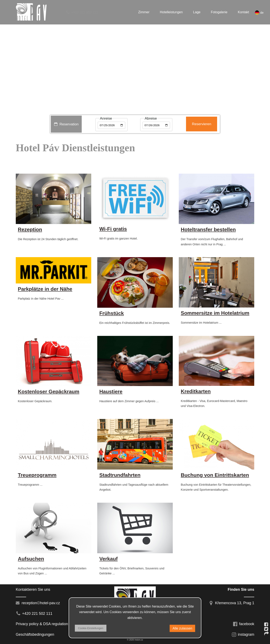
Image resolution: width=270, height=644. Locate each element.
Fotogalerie (219, 12)
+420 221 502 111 (82, 12)
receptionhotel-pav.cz (38, 603)
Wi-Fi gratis (113, 229)
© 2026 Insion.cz (135, 640)
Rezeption (30, 229)
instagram (243, 634)
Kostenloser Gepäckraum (49, 392)
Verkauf (108, 559)
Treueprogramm (37, 475)
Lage (197, 12)
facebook (243, 624)
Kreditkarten (196, 391)
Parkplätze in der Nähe (45, 289)
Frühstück (112, 313)
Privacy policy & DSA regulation (42, 624)
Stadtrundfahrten (120, 475)
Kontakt (243, 12)
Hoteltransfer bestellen (208, 229)
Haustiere (111, 392)
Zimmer (144, 12)
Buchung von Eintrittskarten (215, 475)
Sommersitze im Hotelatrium (215, 313)
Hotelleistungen (171, 12)
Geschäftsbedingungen (36, 634)
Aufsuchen (31, 559)
